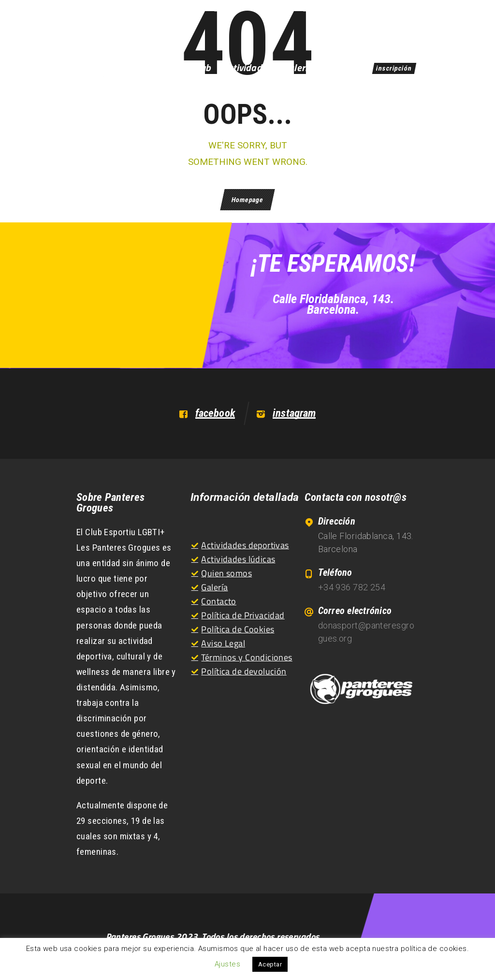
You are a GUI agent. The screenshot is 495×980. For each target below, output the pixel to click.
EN (405, 28)
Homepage (247, 200)
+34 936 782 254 (352, 587)
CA (383, 28)
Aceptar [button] (270, 964)
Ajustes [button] (227, 964)
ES (362, 28)
